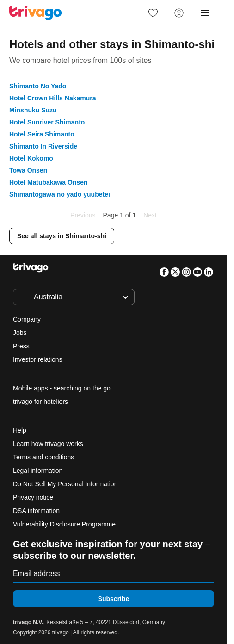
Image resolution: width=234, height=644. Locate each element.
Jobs (20, 333)
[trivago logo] (36, 13)
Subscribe (114, 599)
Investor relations (38, 359)
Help (20, 430)
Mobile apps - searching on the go (62, 388)
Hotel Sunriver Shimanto (47, 122)
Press (21, 346)
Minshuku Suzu (33, 110)
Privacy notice (33, 497)
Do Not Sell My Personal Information (66, 484)
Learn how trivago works (48, 444)
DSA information (36, 511)
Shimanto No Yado (38, 86)
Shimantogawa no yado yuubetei (60, 194)
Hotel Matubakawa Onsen (49, 182)
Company (27, 319)
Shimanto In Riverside (43, 146)
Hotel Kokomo (31, 158)
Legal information (38, 471)
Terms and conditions (43, 457)
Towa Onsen (28, 170)
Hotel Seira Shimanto (42, 134)
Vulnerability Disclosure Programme (64, 524)
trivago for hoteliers (40, 402)
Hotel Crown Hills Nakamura (53, 98)
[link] (153, 13)
